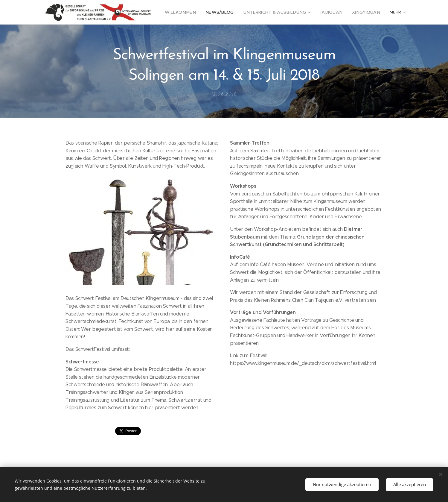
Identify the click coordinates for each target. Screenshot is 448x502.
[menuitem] (192, 12)
